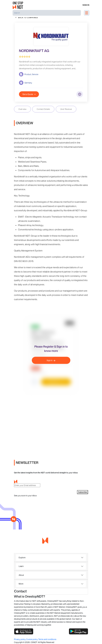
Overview (22, 109)
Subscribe (83, 492)
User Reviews (66, 109)
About (21, 575)
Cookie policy (32, 639)
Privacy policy (20, 639)
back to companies (27, 17)
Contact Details (43, 109)
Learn (21, 566)
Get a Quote (29, 94)
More (21, 584)
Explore (22, 557)
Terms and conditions (47, 639)
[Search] (47, 13)
